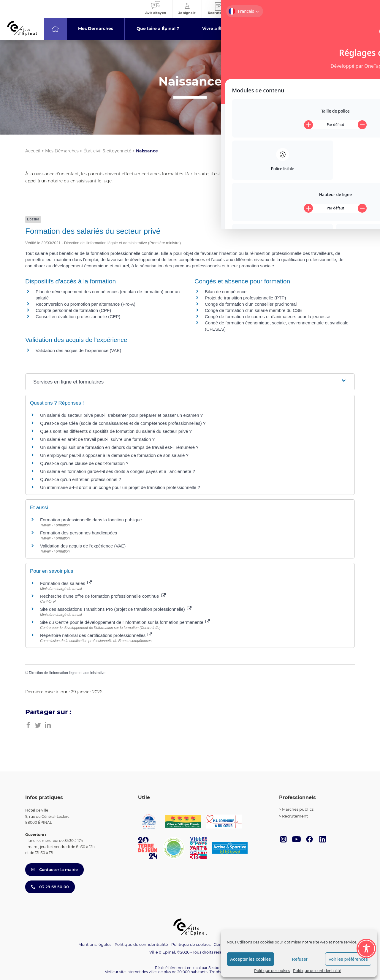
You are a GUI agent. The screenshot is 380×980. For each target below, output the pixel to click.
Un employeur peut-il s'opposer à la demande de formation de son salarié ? (114, 455)
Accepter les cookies (251, 959)
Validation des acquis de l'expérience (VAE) (78, 350)
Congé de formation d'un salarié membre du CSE (253, 310)
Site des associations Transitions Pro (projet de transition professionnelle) (116, 609)
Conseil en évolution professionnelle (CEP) (78, 317)
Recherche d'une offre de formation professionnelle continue (103, 596)
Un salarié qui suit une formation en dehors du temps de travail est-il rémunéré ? (119, 447)
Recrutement (295, 816)
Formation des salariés (66, 583)
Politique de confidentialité (317, 971)
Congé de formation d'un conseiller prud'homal (251, 304)
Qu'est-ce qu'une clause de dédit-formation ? (84, 463)
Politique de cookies (272, 971)
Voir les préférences (348, 959)
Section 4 (217, 968)
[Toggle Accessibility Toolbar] (366, 916)
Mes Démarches (62, 151)
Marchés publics (298, 809)
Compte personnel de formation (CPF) (73, 310)
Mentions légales (95, 944)
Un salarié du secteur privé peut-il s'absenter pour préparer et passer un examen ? (121, 415)
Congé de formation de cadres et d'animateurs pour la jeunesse (267, 317)
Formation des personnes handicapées (79, 533)
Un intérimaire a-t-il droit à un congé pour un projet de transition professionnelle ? (120, 487)
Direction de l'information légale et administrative (67, 673)
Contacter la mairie (54, 869)
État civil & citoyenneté (107, 151)
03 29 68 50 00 (50, 887)
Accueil (33, 151)
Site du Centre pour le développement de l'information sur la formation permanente (125, 622)
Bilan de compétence (226, 292)
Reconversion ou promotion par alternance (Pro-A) (85, 304)
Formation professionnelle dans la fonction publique (91, 520)
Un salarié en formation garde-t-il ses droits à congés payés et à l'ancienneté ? (117, 471)
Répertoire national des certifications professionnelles (96, 635)
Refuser (300, 959)
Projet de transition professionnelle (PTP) (245, 298)
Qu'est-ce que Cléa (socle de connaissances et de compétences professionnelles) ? (123, 423)
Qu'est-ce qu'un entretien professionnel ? (81, 479)
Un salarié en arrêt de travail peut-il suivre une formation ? (97, 439)
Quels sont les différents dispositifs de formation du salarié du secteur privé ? (116, 431)
